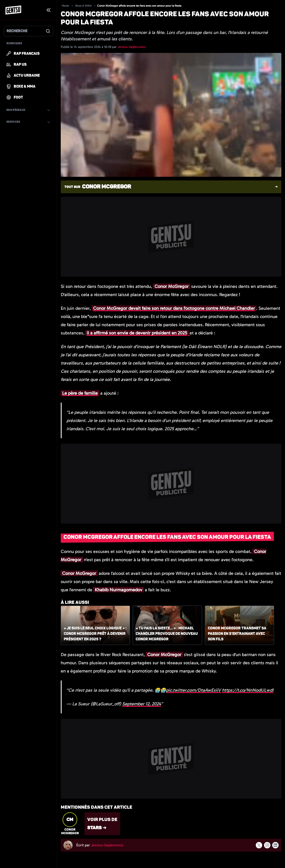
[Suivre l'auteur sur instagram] (267, 845)
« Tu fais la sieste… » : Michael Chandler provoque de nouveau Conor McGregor (167, 634)
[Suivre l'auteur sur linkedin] (275, 845)
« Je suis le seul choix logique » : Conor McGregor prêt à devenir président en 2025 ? (95, 634)
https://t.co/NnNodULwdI (248, 690)
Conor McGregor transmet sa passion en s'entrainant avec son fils (237, 634)
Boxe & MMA (83, 6)
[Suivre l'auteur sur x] (259, 845)
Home (65, 6)
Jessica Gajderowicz (132, 47)
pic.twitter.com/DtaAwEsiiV (193, 690)
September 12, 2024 (142, 704)
